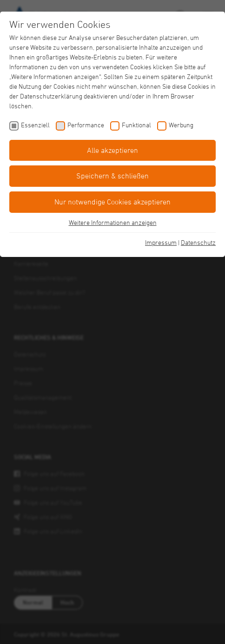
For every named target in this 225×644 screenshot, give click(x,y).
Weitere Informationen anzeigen (113, 222)
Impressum (161, 242)
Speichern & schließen (112, 176)
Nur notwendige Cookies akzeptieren (112, 202)
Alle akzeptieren (112, 150)
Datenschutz (198, 242)
